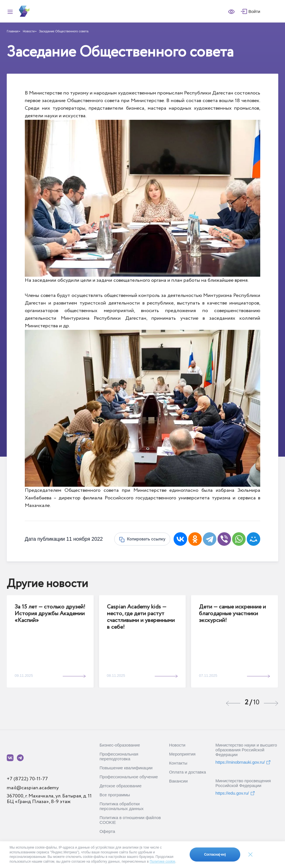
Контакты (178, 763)
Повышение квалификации (126, 768)
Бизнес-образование (120, 745)
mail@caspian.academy (33, 788)
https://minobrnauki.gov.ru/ (243, 762)
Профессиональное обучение (129, 777)
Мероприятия (182, 754)
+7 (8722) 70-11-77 (27, 779)
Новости (29, 31)
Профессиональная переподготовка (119, 756)
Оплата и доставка (188, 772)
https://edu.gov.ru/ (235, 793)
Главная (13, 31)
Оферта (107, 831)
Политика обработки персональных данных (122, 806)
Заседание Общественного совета (64, 31)
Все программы (115, 795)
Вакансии (178, 781)
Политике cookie (162, 862)
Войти (254, 11)
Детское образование (121, 786)
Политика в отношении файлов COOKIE (130, 820)
